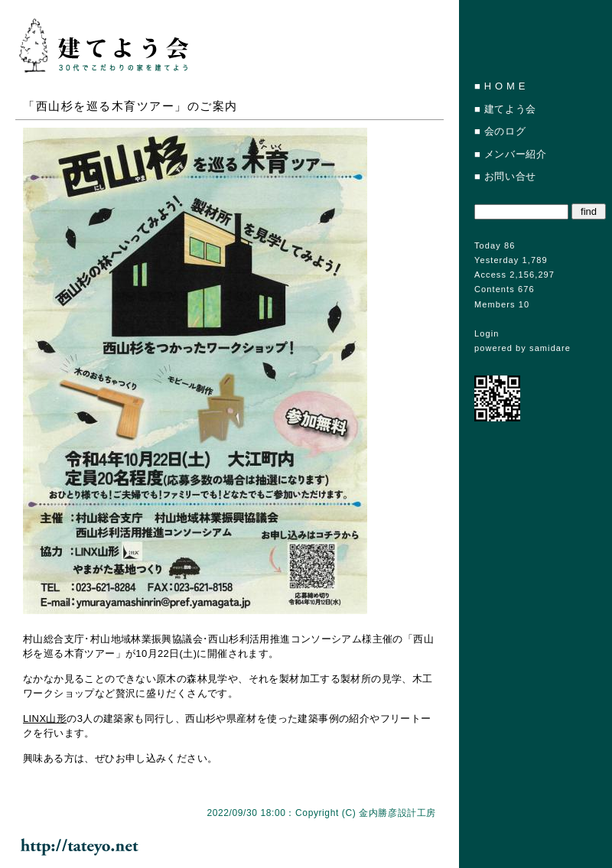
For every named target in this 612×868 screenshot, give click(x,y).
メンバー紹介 (516, 154)
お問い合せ (510, 176)
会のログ (505, 131)
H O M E (505, 86)
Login (487, 333)
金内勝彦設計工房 (397, 813)
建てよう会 (510, 109)
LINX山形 (45, 718)
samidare (550, 348)
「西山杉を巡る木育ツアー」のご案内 (130, 106)
